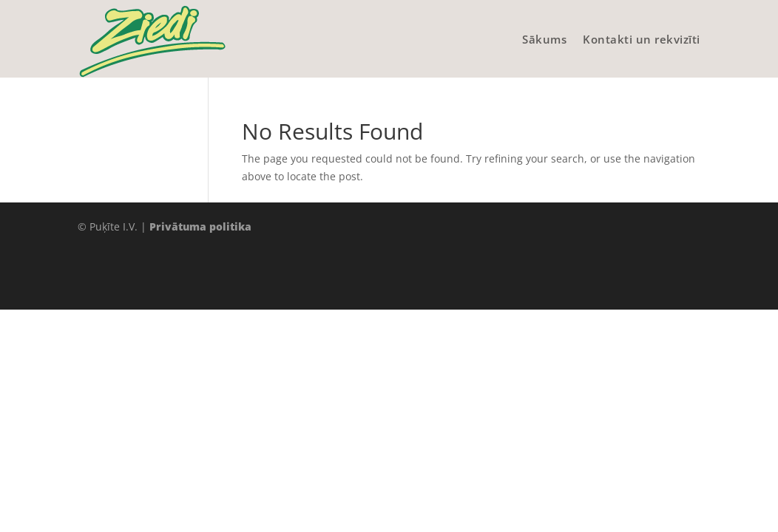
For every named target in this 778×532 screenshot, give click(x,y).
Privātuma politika (200, 226)
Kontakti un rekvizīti (642, 39)
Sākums (544, 39)
